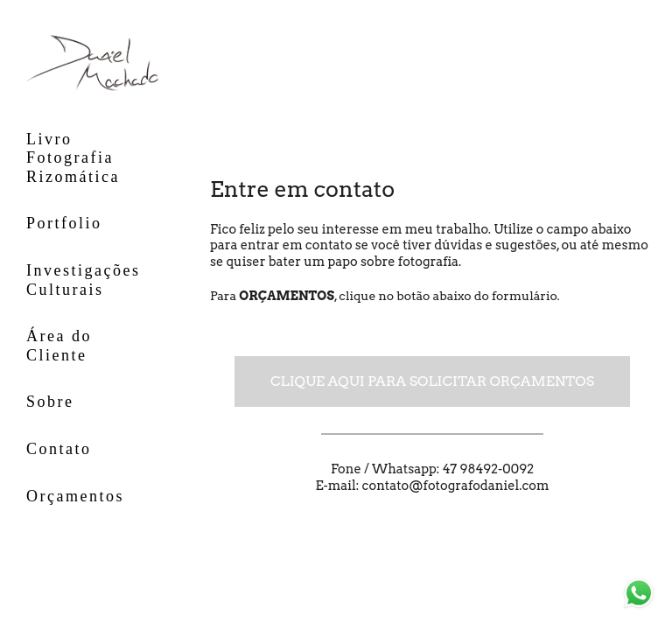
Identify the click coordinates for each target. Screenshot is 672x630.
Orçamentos (75, 496)
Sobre (50, 402)
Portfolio (64, 223)
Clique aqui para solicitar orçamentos (432, 381)
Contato (59, 449)
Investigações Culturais (83, 280)
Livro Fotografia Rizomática (73, 158)
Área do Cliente (59, 346)
